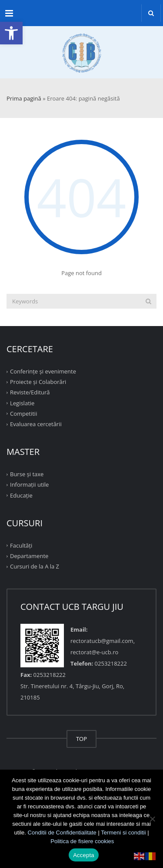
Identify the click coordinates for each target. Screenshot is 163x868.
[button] (11, 33)
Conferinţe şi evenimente (43, 371)
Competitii (23, 414)
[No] (152, 819)
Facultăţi (21, 545)
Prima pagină (24, 98)
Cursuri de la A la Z (35, 566)
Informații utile (29, 484)
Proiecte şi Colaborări (38, 382)
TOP (81, 739)
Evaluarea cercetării (36, 424)
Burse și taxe (27, 474)
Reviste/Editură (30, 392)
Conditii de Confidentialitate (62, 833)
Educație (21, 495)
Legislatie (22, 403)
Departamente (29, 556)
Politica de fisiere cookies (82, 841)
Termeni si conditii (123, 833)
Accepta (84, 855)
